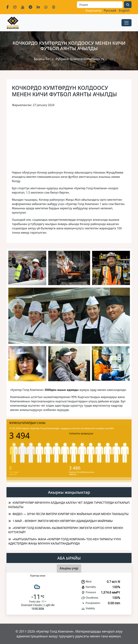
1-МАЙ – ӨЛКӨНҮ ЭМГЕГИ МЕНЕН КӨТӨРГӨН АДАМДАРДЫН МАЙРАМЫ (63, 521)
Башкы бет (43, 59)
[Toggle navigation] (126, 23)
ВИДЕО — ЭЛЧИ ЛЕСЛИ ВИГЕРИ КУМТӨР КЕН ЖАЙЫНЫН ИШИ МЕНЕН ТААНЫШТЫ (71, 514)
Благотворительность (87, 59)
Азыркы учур (69, 568)
